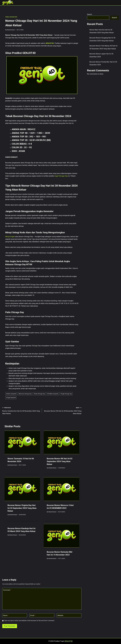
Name (6, 615)
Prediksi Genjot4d (53, 394)
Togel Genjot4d (11, 398)
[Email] (42, 615)
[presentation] (22, 442)
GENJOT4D (50, 43)
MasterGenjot (11, 30)
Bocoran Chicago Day (25, 394)
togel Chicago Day (61, 176)
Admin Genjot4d (11, 394)
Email (33, 615)
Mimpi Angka (10, 237)
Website (60, 615)
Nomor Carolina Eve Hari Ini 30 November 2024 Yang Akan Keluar (21, 410)
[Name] (15, 615)
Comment (7, 590)
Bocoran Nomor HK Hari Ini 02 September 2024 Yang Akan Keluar (60, 461)
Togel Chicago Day (66, 394)
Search (90, 14)
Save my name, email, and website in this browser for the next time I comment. (29, 621)
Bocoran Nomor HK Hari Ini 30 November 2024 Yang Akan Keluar (62, 410)
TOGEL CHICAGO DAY (11, 17)
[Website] (69, 615)
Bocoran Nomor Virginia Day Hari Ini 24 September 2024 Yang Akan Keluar (22, 508)
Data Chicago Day (39, 394)
